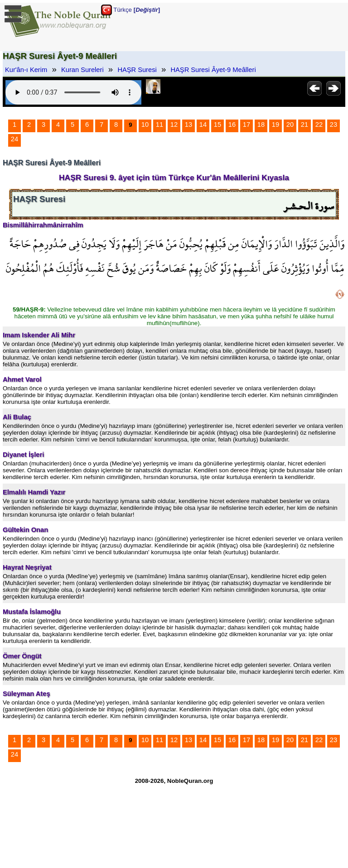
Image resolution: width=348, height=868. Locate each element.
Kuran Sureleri (82, 70)
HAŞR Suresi (137, 70)
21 (304, 125)
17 (246, 125)
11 (159, 125)
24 (14, 139)
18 (261, 125)
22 (319, 125)
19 (275, 125)
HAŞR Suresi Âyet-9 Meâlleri (213, 70)
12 (174, 125)
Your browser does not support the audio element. (73, 92)
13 (188, 125)
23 (333, 125)
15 (217, 125)
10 (145, 125)
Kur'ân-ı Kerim (26, 70)
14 (203, 125)
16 (232, 125)
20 (290, 125)
